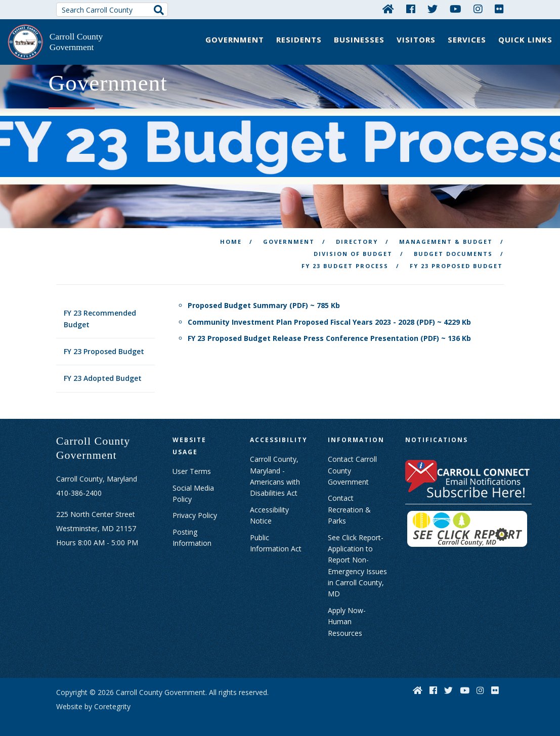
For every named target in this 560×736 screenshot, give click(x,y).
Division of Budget (353, 250)
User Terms (192, 467)
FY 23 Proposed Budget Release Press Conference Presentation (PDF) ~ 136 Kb (329, 334)
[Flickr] (499, 9)
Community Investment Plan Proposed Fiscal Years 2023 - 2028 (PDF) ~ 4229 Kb (329, 317)
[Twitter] (433, 9)
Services (467, 39)
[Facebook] (411, 9)
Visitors (416, 39)
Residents (299, 39)
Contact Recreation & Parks (349, 505)
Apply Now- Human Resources (347, 618)
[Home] (388, 9)
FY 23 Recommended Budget (100, 314)
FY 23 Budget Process (345, 262)
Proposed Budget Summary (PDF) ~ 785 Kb (264, 301)
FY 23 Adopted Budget (103, 374)
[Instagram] (478, 9)
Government (235, 39)
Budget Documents (453, 250)
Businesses (359, 39)
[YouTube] (456, 9)
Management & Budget (446, 237)
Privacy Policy (195, 511)
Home (231, 237)
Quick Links (525, 39)
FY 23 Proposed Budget (104, 347)
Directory (357, 237)
